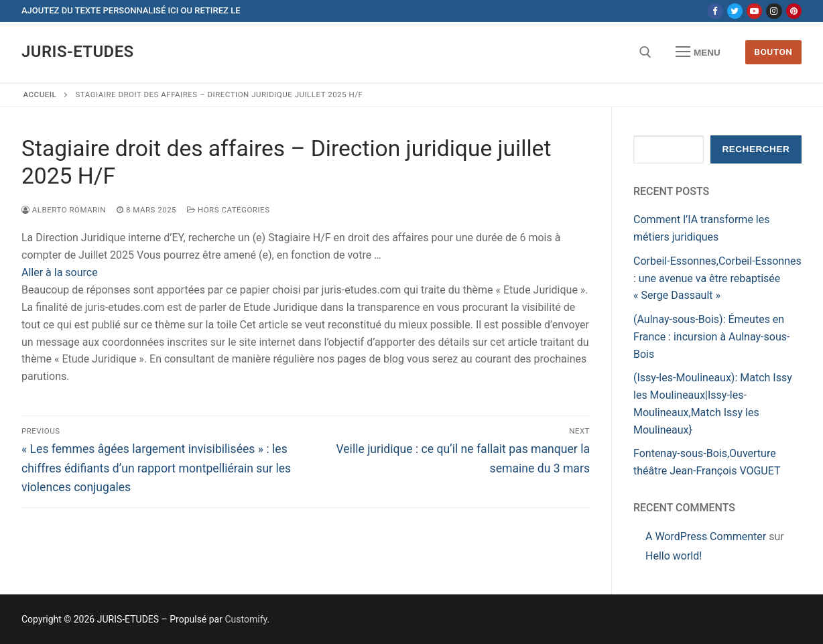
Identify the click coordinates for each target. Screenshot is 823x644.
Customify (246, 619)
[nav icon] (698, 52)
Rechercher (756, 149)
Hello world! (674, 556)
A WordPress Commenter (706, 536)
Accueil (40, 94)
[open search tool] (645, 52)
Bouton (773, 52)
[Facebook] (715, 11)
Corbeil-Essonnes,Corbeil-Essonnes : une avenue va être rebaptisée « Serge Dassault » (717, 278)
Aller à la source (60, 272)
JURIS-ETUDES (78, 52)
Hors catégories (228, 210)
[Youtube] (754, 11)
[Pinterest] (794, 11)
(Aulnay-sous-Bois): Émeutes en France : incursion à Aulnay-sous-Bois (711, 337)
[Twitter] (735, 11)
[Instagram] (774, 11)
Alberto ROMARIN (64, 210)
